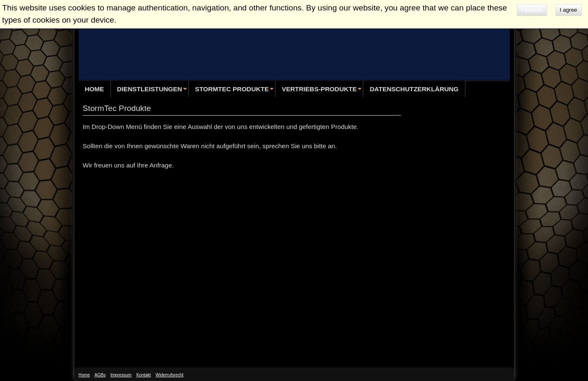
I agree (569, 10)
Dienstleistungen (150, 89)
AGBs (100, 375)
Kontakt (144, 375)
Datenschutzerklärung (414, 89)
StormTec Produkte (232, 89)
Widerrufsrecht (170, 375)
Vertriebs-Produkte (319, 89)
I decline (532, 10)
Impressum (121, 375)
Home (95, 89)
